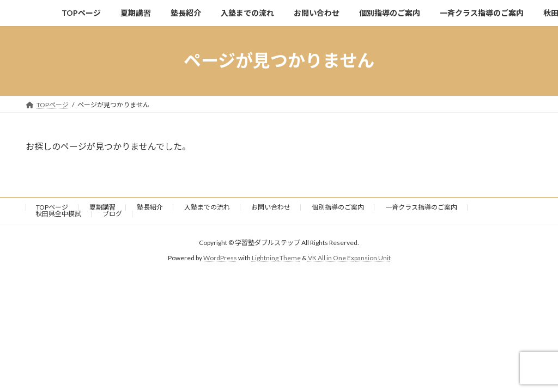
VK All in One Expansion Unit (349, 258)
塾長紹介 (150, 207)
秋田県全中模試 (58, 214)
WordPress (220, 258)
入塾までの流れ (207, 207)
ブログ (112, 214)
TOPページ (52, 207)
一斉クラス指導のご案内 (421, 207)
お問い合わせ (271, 207)
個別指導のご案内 (338, 207)
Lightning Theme (276, 258)
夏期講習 (102, 207)
